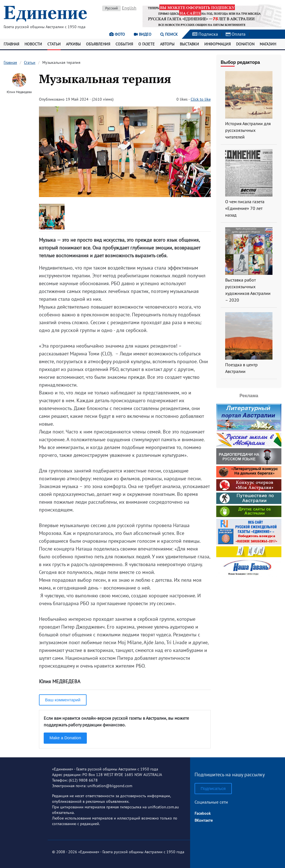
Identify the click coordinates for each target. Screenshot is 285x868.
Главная (11, 44)
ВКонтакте (204, 820)
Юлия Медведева (19, 92)
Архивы (73, 44)
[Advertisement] (251, 662)
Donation (245, 44)
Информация (218, 44)
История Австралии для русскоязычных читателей (248, 130)
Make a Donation (65, 738)
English (129, 8)
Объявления (98, 44)
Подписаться (213, 788)
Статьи (54, 44)
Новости (33, 44)
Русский (111, 8)
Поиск (169, 34)
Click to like (201, 99)
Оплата (236, 34)
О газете (147, 44)
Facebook (203, 813)
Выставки (189, 44)
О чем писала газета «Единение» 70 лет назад (245, 208)
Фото (117, 34)
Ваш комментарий (63, 700)
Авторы (167, 44)
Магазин (268, 44)
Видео (143, 34)
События (124, 44)
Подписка (205, 34)
